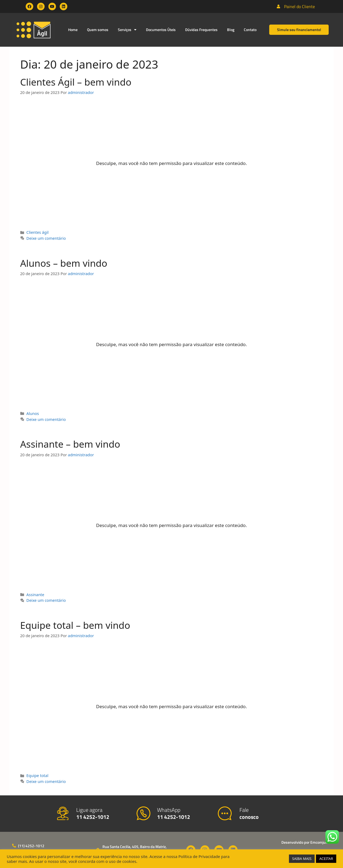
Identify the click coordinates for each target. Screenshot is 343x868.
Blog (231, 30)
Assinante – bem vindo (70, 444)
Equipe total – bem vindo (75, 625)
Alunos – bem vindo (64, 263)
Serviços (127, 30)
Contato (250, 30)
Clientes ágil (38, 232)
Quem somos (98, 30)
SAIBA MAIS (302, 859)
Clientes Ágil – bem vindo (76, 82)
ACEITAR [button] (326, 859)
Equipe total (37, 776)
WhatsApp (174, 813)
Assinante (35, 595)
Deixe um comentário (46, 238)
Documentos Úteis (161, 30)
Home (73, 30)
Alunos (33, 413)
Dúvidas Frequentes (201, 30)
